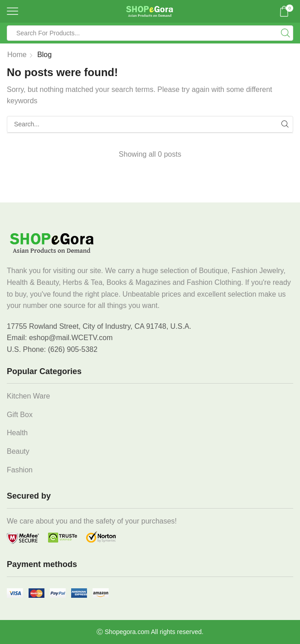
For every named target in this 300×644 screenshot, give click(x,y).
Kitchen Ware (28, 396)
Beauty (18, 451)
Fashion (20, 470)
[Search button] (285, 33)
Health (17, 433)
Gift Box (20, 415)
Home (17, 55)
